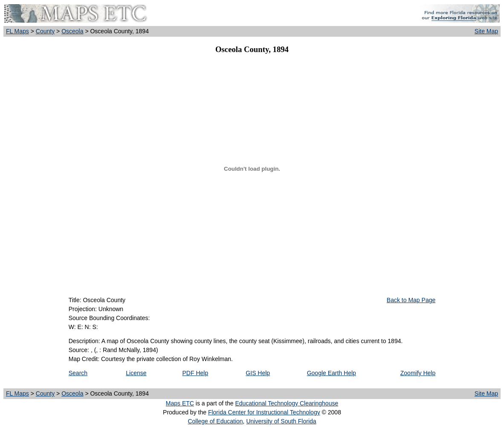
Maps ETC (180, 403)
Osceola (72, 31)
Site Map (486, 31)
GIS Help (258, 373)
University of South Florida (281, 421)
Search (78, 373)
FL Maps (17, 31)
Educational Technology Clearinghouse (287, 403)
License (136, 373)
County (45, 31)
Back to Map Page (411, 300)
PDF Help (196, 373)
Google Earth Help (332, 373)
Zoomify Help (418, 373)
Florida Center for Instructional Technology (264, 412)
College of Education (215, 421)
